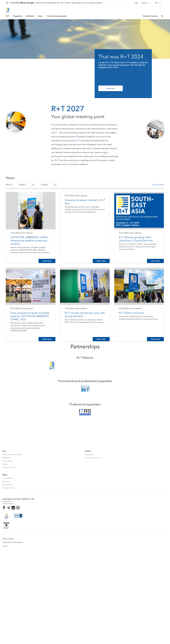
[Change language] (159, 3)
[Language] (27, 185)
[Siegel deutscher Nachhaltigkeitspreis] (6, 525)
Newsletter (6, 458)
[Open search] (162, 16)
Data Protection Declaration (13, 542)
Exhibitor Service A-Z (93, 458)
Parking (5, 464)
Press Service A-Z (9, 488)
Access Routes (8, 461)
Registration (89, 454)
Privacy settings (8, 539)
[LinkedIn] (13, 508)
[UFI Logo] (6, 516)
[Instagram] (18, 508)
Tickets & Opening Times (12, 454)
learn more (47, 261)
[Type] (49, 185)
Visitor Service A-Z (9, 467)
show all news (158, 184)
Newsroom (6, 481)
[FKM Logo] (18, 516)
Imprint (5, 546)
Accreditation (7, 478)
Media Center (7, 485)
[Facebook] (4, 508)
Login (136, 3)
